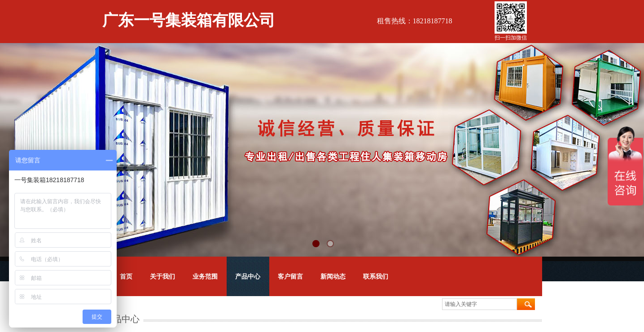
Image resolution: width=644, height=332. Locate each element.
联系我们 (376, 276)
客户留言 (290, 276)
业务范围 (205, 276)
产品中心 (248, 276)
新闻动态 (333, 276)
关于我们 (162, 276)
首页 (126, 276)
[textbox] (480, 304)
